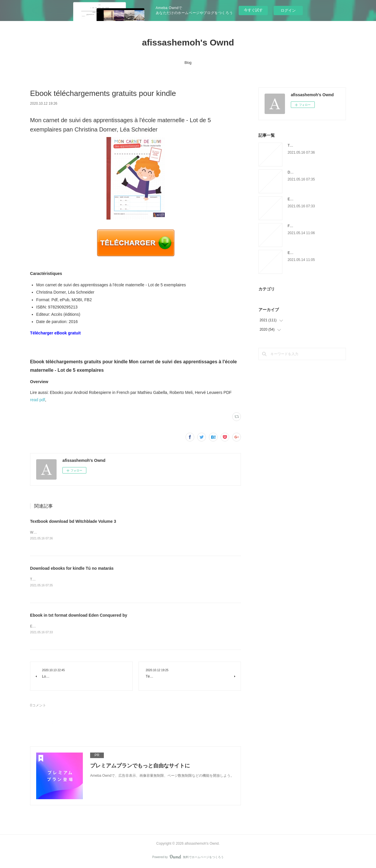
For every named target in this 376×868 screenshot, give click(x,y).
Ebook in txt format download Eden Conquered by (79, 616)
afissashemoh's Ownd (188, 42)
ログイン (288, 10)
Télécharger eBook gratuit (55, 333)
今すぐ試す (253, 10)
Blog (188, 63)
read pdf (37, 400)
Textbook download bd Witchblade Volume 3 (73, 521)
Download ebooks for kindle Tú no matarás (72, 569)
